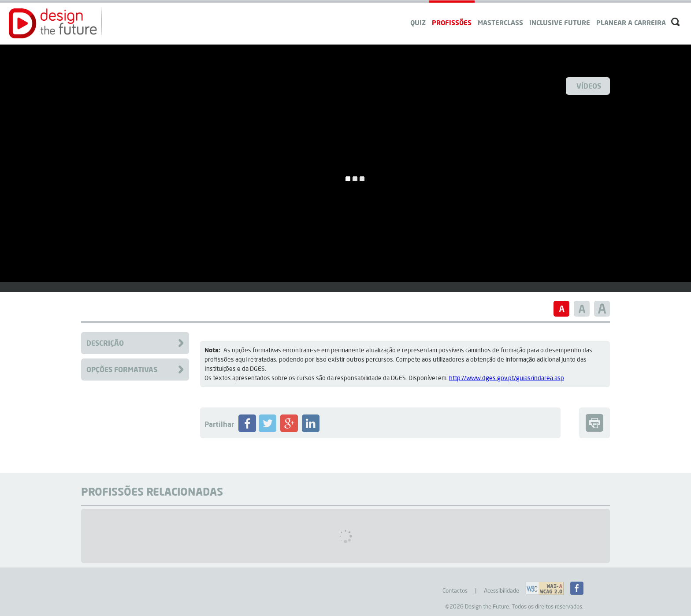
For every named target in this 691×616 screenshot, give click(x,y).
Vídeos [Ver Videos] (589, 86)
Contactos (455, 590)
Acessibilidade (502, 590)
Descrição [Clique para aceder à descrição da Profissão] (105, 343)
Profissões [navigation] (452, 22)
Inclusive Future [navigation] (560, 22)
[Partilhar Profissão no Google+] (289, 430)
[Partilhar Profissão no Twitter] (267, 430)
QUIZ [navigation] (418, 22)
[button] (53, 23)
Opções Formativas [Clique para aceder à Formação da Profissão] (122, 369)
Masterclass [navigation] (500, 22)
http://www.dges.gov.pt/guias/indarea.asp (507, 378)
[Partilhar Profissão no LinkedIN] (311, 430)
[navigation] (631, 14)
